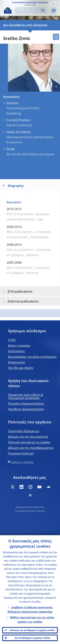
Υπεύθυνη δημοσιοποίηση (26, 409)
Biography (12, 185)
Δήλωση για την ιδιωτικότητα (28, 437)
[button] (53, 4)
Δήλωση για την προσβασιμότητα (31, 448)
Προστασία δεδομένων (24, 431)
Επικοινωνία (16, 362)
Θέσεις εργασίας (19, 345)
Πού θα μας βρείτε (21, 368)
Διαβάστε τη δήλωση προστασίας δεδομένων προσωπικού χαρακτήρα (30, 610)
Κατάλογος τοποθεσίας (22, 462)
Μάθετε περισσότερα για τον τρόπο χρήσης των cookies (32, 620)
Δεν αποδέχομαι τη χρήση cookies (32, 638)
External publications (20, 301)
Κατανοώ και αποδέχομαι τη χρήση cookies (32, 630)
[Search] (28, 10)
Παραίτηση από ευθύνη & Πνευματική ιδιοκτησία (26, 396)
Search (43, 10)
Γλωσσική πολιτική (21, 453)
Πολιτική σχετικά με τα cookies (29, 442)
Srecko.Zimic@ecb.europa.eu (33, 154)
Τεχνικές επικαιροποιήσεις (26, 403)
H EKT (12, 340)
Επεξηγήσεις (16, 351)
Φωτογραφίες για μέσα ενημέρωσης (32, 357)
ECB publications (17, 291)
